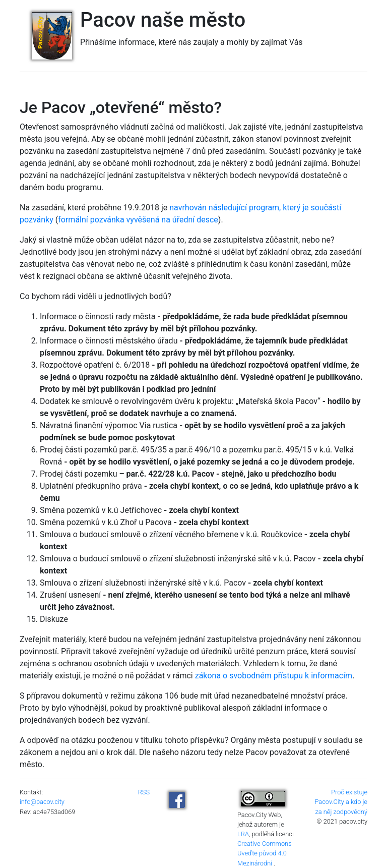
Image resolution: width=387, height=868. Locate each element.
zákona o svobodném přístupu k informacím (274, 676)
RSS (144, 792)
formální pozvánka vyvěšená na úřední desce (138, 220)
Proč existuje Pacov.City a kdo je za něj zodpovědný (341, 802)
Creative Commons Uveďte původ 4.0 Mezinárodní (265, 853)
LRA (243, 834)
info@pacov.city (42, 802)
